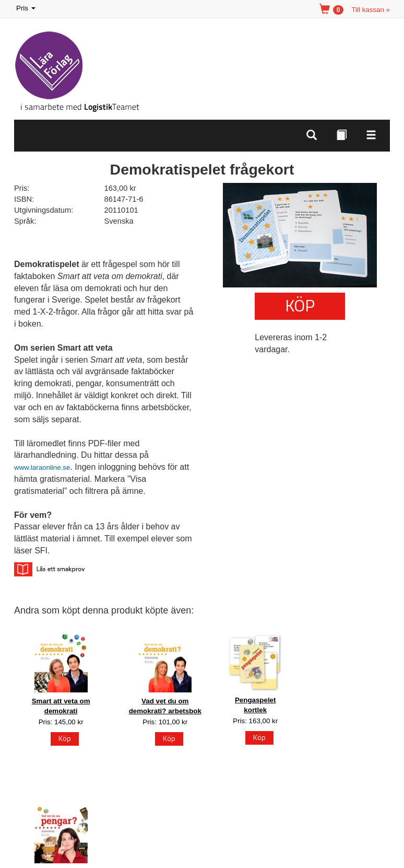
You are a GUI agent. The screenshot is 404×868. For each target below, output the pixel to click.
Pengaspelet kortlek (256, 705)
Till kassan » (371, 10)
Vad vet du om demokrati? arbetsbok (165, 706)
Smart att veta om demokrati (61, 706)
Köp (300, 305)
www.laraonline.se (42, 467)
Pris (27, 9)
